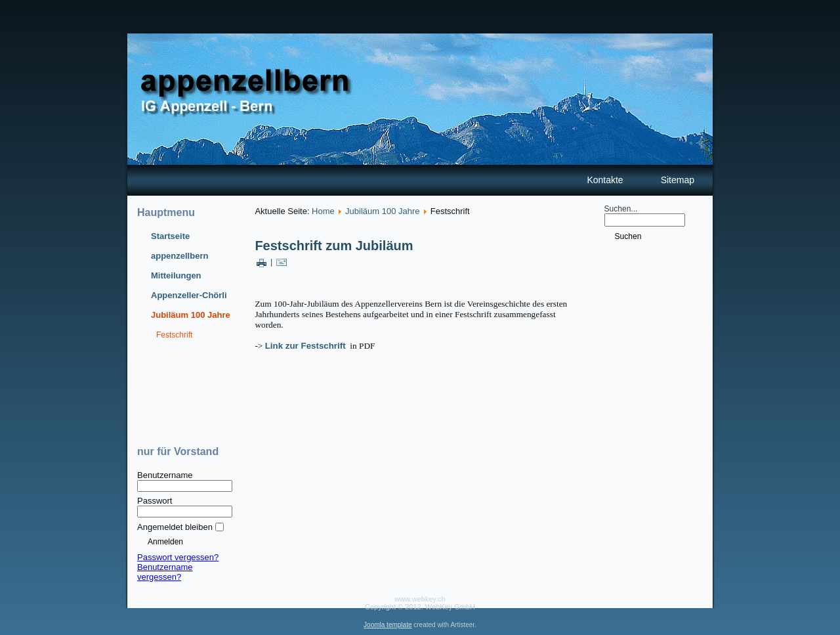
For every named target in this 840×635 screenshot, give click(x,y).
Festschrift (174, 335)
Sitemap (678, 180)
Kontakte (605, 180)
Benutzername (165, 475)
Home (323, 211)
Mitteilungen (176, 275)
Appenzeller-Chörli (189, 295)
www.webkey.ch (420, 599)
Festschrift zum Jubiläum (334, 246)
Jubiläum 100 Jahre (191, 315)
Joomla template (388, 625)
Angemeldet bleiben (175, 527)
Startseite (170, 236)
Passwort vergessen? (178, 557)
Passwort (155, 501)
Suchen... (621, 209)
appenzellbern (179, 256)
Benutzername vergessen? (165, 572)
